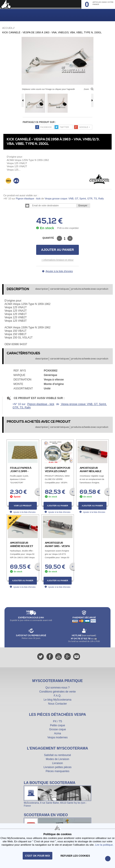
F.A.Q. (57, 696)
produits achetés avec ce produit (90, 289)
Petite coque (58, 725)
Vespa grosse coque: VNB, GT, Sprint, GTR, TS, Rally (74, 199)
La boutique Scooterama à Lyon (57, 794)
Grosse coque (58, 729)
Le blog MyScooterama (57, 700)
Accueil (8, 28)
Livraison (57, 763)
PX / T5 (57, 721)
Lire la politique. (104, 845)
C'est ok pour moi (38, 856)
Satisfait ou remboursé (57, 755)
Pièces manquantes (57, 771)
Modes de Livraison (57, 759)
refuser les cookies (75, 856)
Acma (58, 733)
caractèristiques (60, 289)
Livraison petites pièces (58, 767)
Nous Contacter (57, 704)
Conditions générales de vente (57, 692)
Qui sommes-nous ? (57, 688)
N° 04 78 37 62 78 (81, 639)
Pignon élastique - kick (28, 199)
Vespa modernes (57, 737)
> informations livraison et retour (58, 260)
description (42, 289)
